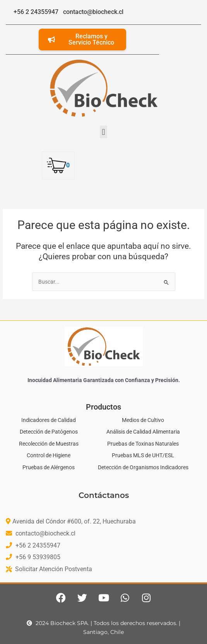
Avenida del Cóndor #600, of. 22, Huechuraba (74, 521)
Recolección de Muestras (49, 444)
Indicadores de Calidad (49, 420)
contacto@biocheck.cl (45, 533)
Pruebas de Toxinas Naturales (143, 444)
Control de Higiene (49, 455)
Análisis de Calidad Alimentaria (143, 432)
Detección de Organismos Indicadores (143, 467)
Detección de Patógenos (49, 432)
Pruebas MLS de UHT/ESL (143, 455)
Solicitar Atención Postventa (54, 569)
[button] (103, 132)
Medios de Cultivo (143, 420)
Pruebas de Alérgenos (49, 467)
